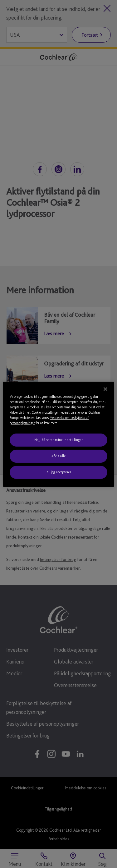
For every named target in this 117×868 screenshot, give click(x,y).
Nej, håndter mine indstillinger (59, 440)
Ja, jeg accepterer (58, 472)
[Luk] (105, 389)
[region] (58, 434)
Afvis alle (59, 456)
